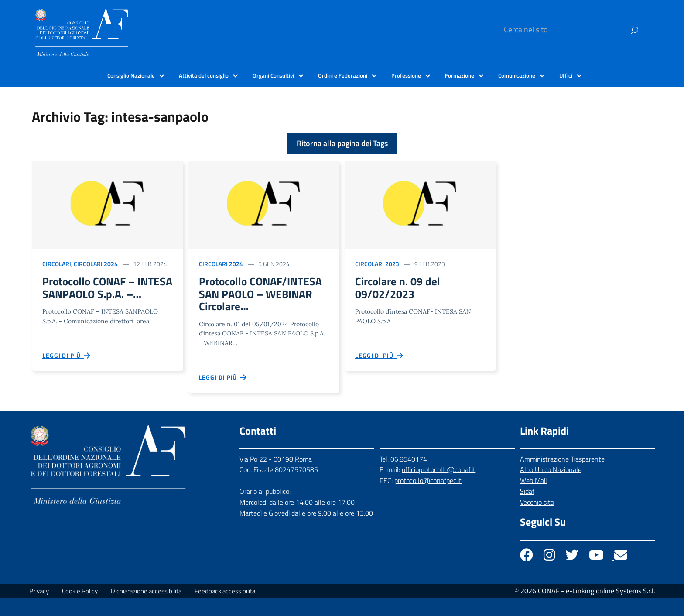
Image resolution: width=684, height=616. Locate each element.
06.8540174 (409, 477)
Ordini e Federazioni (343, 75)
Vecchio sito (537, 521)
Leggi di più (67, 373)
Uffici (566, 75)
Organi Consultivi (273, 75)
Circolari (57, 264)
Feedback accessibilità (225, 609)
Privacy (39, 609)
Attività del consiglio (204, 75)
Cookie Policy (80, 609)
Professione (406, 75)
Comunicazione (517, 75)
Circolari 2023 (377, 264)
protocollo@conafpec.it (428, 499)
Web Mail (534, 499)
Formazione (460, 75)
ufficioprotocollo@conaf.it (439, 488)
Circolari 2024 (96, 264)
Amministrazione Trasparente (562, 477)
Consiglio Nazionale (131, 75)
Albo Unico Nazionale (551, 488)
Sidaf (527, 510)
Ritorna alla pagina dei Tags (342, 143)
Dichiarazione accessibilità (146, 609)
